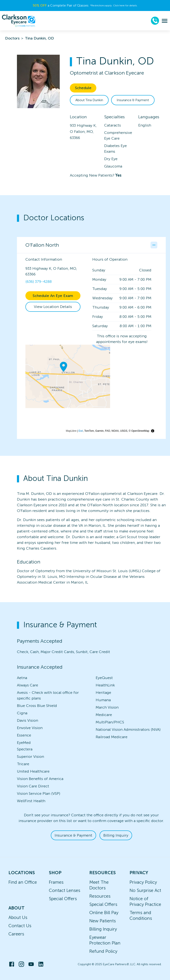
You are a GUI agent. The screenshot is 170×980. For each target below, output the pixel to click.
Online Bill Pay (104, 913)
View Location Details (53, 307)
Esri (81, 431)
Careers (16, 934)
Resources (100, 896)
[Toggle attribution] (153, 431)
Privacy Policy (143, 882)
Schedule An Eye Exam (53, 296)
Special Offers (63, 899)
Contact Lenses (65, 890)
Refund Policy (103, 951)
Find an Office (23, 882)
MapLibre (71, 431)
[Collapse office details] (154, 245)
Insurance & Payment (133, 100)
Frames (56, 882)
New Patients (103, 921)
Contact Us (20, 926)
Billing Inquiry (116, 835)
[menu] (165, 21)
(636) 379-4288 (39, 282)
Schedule (83, 88)
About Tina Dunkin (89, 100)
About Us (18, 917)
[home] (19, 21)
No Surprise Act (145, 890)
